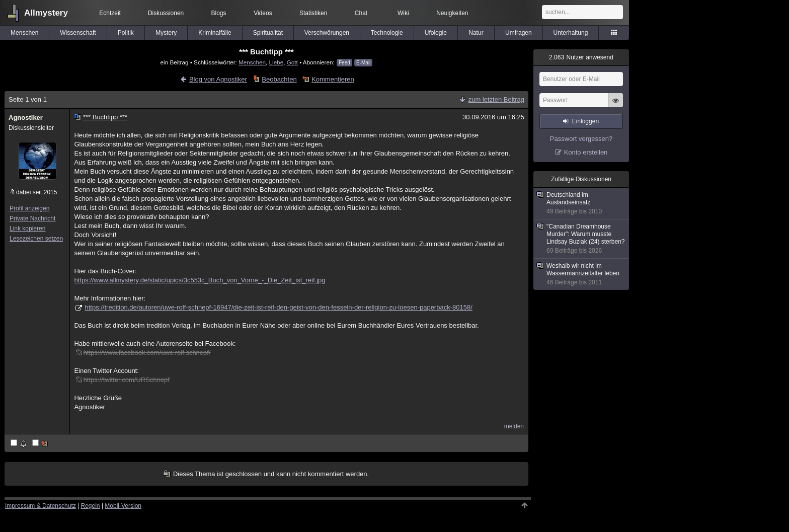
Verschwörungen (327, 33)
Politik (126, 33)
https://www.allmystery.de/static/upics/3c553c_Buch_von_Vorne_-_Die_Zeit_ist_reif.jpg (200, 280)
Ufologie (436, 33)
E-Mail (363, 63)
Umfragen (519, 33)
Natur (476, 33)
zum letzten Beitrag (496, 99)
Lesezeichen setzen (36, 239)
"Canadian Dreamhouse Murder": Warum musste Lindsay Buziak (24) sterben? (582, 239)
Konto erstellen (586, 152)
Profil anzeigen (29, 208)
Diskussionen (166, 13)
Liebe (277, 62)
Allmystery (46, 13)
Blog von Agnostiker (218, 79)
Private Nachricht (32, 218)
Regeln (91, 506)
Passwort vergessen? (581, 139)
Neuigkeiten (452, 13)
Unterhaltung (571, 33)
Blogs (219, 13)
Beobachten (279, 79)
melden (514, 426)
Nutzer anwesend (581, 57)
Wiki (403, 13)
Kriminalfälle (215, 33)
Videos (263, 13)
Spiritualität (268, 33)
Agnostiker (26, 118)
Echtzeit (110, 13)
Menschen (24, 33)
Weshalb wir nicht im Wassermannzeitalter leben (582, 274)
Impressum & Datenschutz (41, 506)
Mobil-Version (123, 506)
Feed (344, 63)
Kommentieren (333, 79)
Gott (292, 62)
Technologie (387, 33)
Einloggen (585, 121)
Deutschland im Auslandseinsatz (582, 203)
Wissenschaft (78, 33)
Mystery (166, 33)
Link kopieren (27, 229)
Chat (361, 13)
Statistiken (313, 13)
